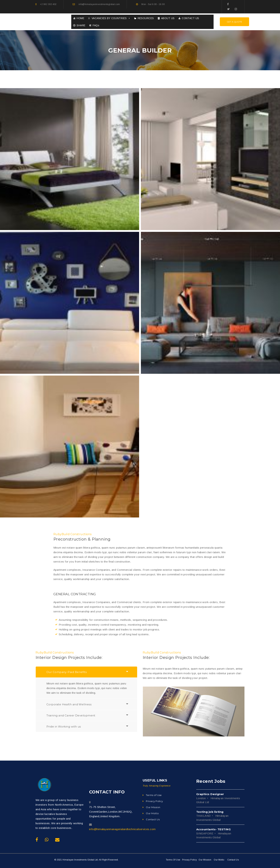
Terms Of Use (173, 860)
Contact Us (233, 860)
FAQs (96, 25)
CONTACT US (190, 18)
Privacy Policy (189, 860)
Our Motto (219, 860)
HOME (80, 18)
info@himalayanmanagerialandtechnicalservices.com (122, 829)
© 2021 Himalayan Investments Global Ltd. (76, 860)
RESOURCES (146, 18)
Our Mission (205, 860)
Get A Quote (234, 22)
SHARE (81, 25)
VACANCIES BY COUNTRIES (111, 18)
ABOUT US (168, 18)
